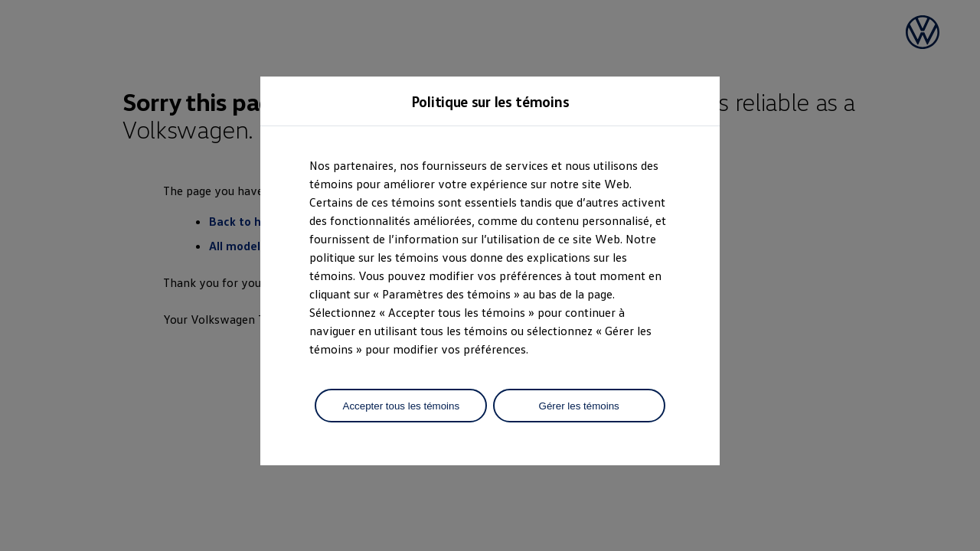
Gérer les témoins (579, 406)
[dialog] (490, 275)
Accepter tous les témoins (402, 406)
